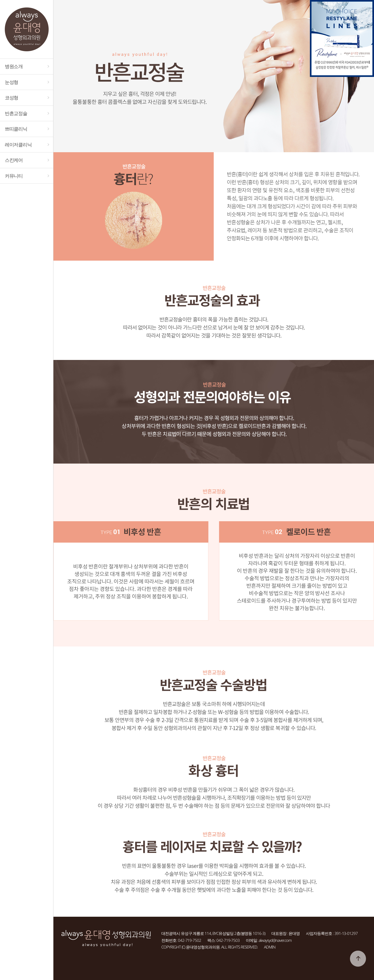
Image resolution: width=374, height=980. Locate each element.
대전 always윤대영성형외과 (27, 29)
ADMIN (270, 947)
